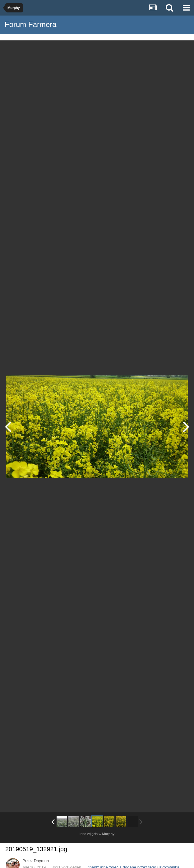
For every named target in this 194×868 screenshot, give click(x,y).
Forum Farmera (31, 24)
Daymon (41, 861)
